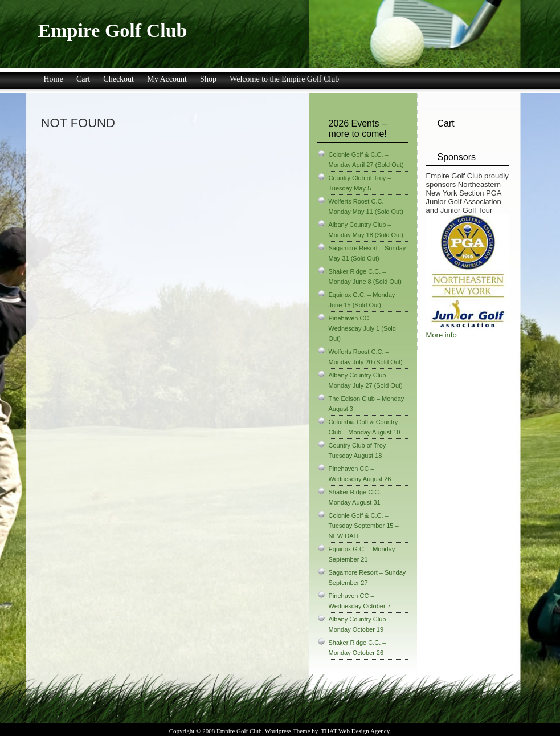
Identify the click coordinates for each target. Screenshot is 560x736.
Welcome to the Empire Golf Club (284, 79)
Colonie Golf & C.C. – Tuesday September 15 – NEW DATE (364, 526)
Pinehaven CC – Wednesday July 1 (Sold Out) (362, 328)
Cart (83, 79)
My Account (167, 79)
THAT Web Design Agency (355, 731)
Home (54, 79)
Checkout (118, 79)
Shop (208, 79)
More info (442, 335)
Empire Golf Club (113, 31)
